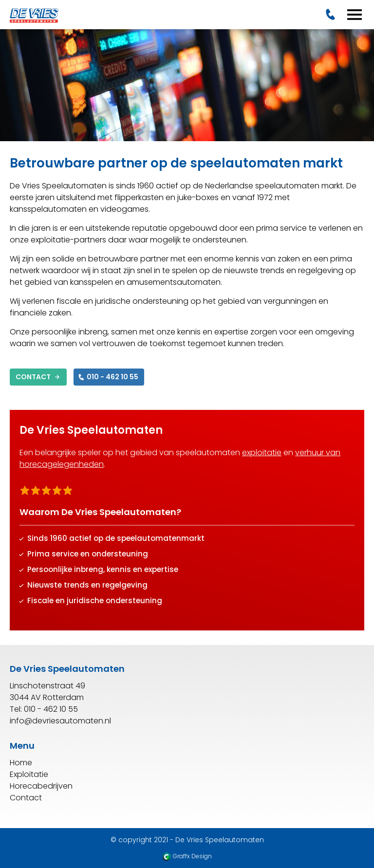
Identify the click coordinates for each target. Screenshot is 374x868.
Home (21, 763)
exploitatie (262, 452)
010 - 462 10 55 (108, 377)
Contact (38, 377)
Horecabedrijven (41, 786)
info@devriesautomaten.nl (60, 721)
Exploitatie (29, 774)
